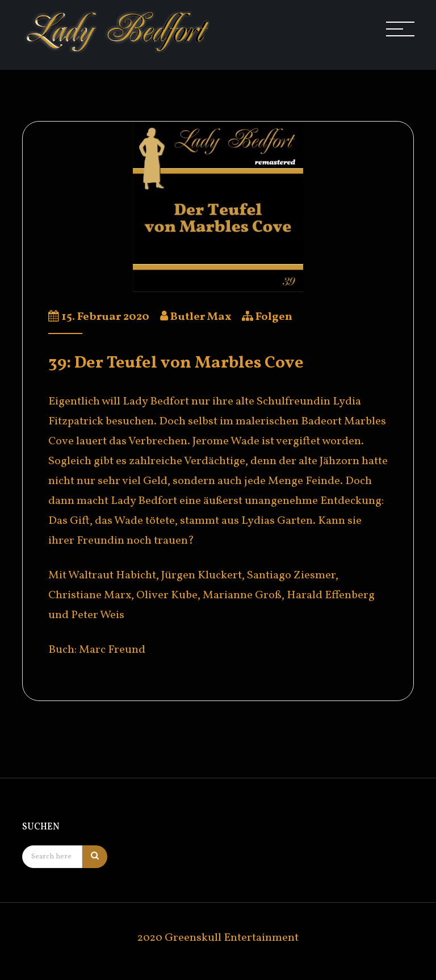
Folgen (274, 317)
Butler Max (201, 317)
